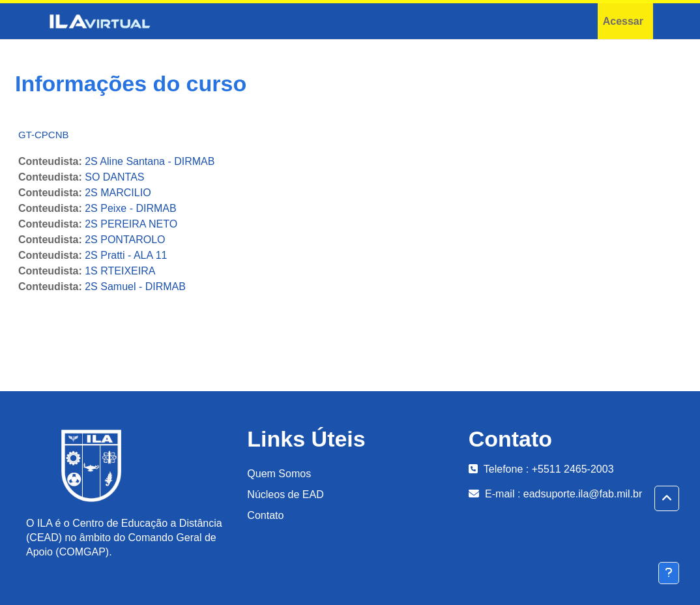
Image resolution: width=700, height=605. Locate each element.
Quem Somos (279, 474)
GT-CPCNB (44, 135)
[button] (667, 499)
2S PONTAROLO (125, 240)
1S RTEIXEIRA (120, 271)
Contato (265, 515)
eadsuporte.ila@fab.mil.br (583, 494)
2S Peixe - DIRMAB (130, 208)
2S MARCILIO (118, 193)
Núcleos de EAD (285, 494)
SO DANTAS (114, 177)
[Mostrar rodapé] (669, 573)
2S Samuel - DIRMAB (135, 287)
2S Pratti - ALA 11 (126, 255)
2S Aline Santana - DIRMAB (150, 161)
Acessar (623, 21)
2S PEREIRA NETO (131, 224)
